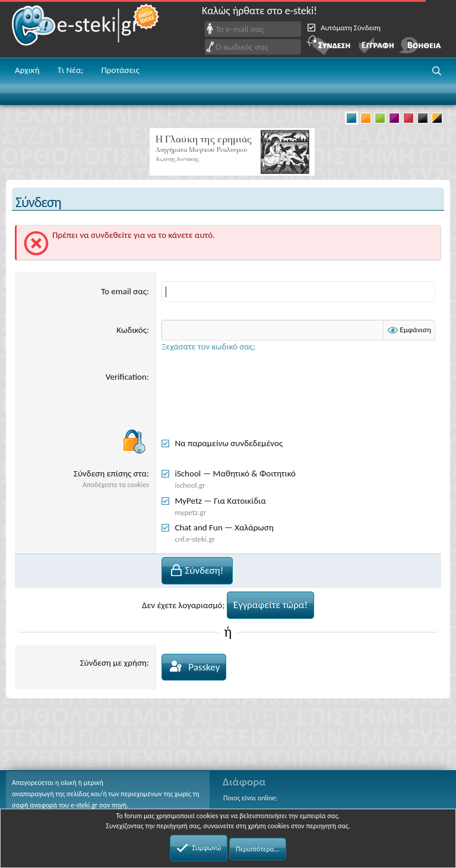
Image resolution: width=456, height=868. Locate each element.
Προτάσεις (120, 70)
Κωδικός (132, 330)
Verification (126, 377)
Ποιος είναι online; (250, 798)
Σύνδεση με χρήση (113, 663)
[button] (437, 71)
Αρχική (27, 70)
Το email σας (124, 291)
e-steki (86, 29)
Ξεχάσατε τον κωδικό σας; (208, 346)
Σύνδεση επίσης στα (110, 473)
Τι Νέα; (71, 70)
